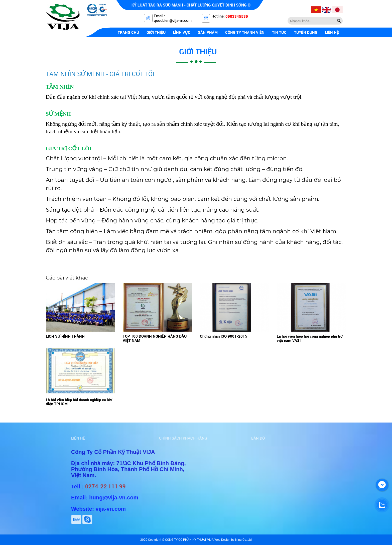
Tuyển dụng (306, 32)
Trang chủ (128, 32)
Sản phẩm (208, 32)
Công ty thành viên (245, 32)
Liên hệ (332, 32)
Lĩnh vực (182, 32)
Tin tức (279, 32)
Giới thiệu (156, 32)
